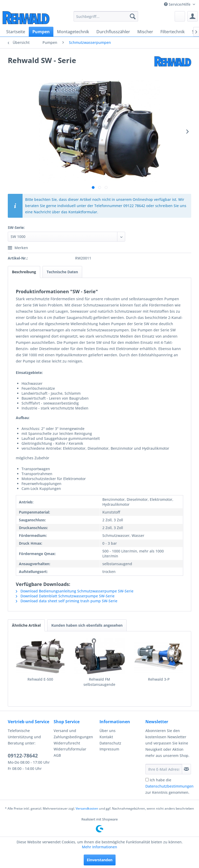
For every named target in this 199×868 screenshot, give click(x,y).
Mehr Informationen (99, 847)
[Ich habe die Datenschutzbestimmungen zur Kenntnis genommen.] (147, 780)
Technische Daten (62, 272)
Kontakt (106, 737)
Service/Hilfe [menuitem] (178, 4)
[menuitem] (106, 16)
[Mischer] (145, 32)
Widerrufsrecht (67, 743)
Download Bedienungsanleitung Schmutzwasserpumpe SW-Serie (75, 591)
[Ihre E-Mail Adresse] (164, 769)
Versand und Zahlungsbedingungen (73, 734)
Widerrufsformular (70, 749)
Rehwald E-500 (40, 679)
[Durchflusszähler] (113, 32)
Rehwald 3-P (159, 679)
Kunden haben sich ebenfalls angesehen (87, 625)
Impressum (109, 749)
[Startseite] (16, 32)
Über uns (108, 731)
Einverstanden (100, 860)
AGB (57, 755)
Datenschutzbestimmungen (169, 786)
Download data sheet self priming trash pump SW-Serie (67, 601)
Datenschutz (110, 743)
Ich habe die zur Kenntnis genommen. (169, 786)
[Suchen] (133, 16)
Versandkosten (87, 808)
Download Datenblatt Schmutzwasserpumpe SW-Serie (65, 596)
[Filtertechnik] (173, 32)
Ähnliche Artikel (26, 625)
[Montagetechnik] (73, 32)
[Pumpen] (41, 32)
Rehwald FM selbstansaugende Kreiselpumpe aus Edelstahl (99, 682)
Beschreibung (24, 272)
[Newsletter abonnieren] (186, 769)
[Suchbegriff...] (106, 16)
